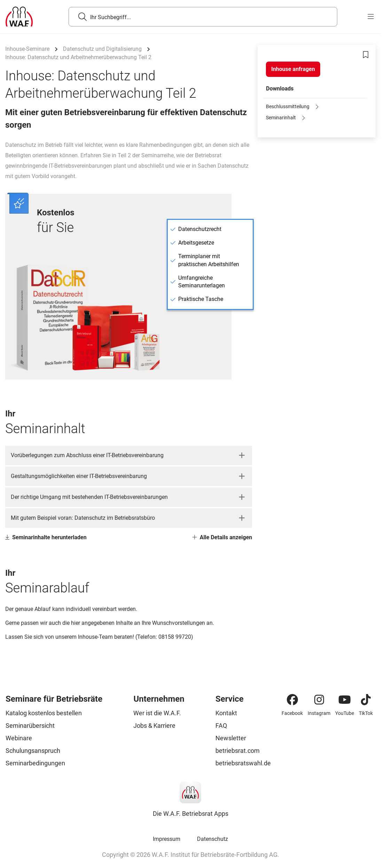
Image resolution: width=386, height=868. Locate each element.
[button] (129, 455)
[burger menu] (371, 17)
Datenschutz (212, 839)
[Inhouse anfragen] (293, 69)
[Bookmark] (366, 55)
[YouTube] (345, 700)
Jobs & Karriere (154, 726)
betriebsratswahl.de (243, 763)
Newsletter (231, 738)
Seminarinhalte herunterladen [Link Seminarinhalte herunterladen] (46, 537)
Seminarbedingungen (35, 763)
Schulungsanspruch (33, 751)
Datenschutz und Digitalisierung (102, 49)
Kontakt (226, 713)
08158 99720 (175, 637)
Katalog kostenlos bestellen (44, 713)
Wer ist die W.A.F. (157, 713)
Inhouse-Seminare (27, 49)
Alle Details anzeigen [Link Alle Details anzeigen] (222, 537)
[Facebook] (292, 700)
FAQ (221, 726)
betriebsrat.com (238, 751)
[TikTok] (366, 700)
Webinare (19, 738)
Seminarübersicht (30, 726)
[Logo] (19, 17)
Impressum (167, 839)
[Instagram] (319, 700)
